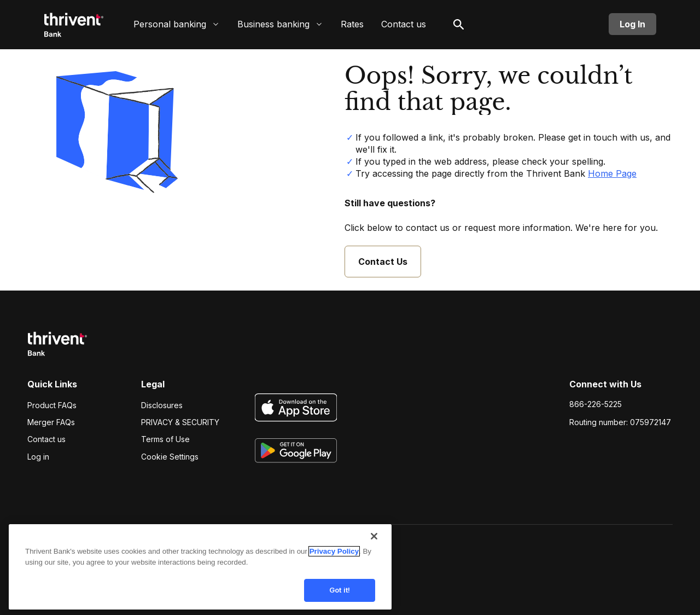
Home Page (612, 173)
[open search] (459, 24)
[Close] (374, 533)
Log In (632, 24)
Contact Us (383, 262)
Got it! (340, 587)
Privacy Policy (334, 548)
